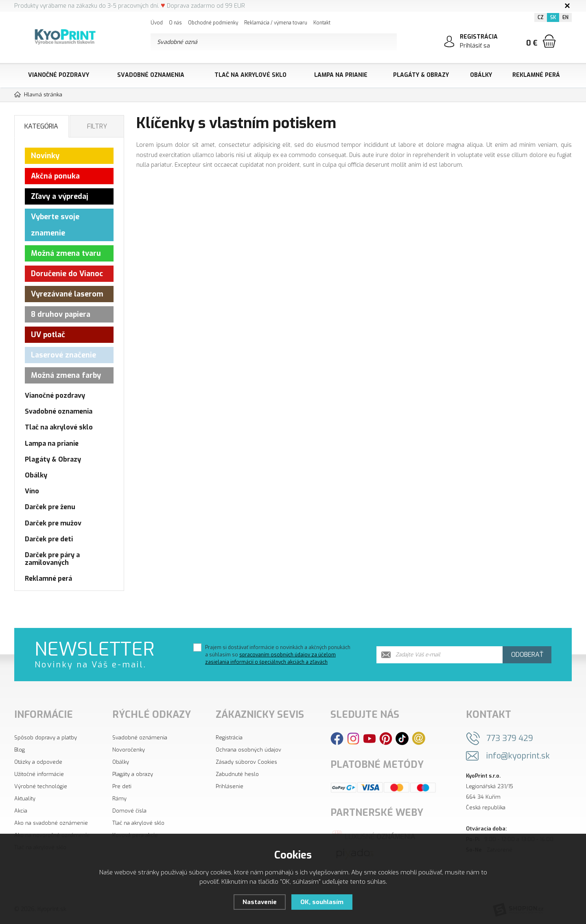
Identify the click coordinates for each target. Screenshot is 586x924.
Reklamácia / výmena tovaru (276, 23)
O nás (175, 23)
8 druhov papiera (61, 314)
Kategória (41, 126)
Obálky (481, 75)
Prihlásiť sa (475, 46)
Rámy (119, 799)
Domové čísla (129, 811)
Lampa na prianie (341, 75)
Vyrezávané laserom (67, 294)
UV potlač (48, 335)
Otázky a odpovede (38, 762)
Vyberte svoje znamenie (55, 225)
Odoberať (527, 655)
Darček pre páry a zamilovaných (52, 559)
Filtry (97, 126)
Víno (32, 491)
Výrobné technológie (41, 786)
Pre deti (122, 786)
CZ (541, 17)
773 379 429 (510, 738)
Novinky (45, 156)
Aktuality (25, 799)
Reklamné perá (536, 75)
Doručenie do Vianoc (67, 274)
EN (565, 17)
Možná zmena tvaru (66, 253)
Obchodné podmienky (213, 23)
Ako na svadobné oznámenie (51, 823)
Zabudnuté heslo (237, 774)
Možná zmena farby (66, 375)
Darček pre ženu (50, 507)
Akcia (21, 811)
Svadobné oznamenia (151, 75)
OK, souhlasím (322, 902)
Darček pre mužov (53, 523)
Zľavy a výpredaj (60, 196)
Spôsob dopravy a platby (46, 738)
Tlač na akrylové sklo (250, 75)
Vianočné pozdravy (59, 75)
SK (553, 17)
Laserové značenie (63, 355)
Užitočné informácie (39, 774)
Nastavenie (260, 902)
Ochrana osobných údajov (248, 750)
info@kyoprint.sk (518, 756)
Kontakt (322, 23)
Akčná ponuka (55, 176)
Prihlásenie (230, 786)
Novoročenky (129, 750)
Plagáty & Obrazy (421, 75)
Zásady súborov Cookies (246, 762)
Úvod (157, 23)
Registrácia (229, 738)
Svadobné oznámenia (140, 738)
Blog (20, 750)
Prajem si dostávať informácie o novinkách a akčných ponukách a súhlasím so (278, 655)
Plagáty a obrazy (133, 774)
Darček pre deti (49, 539)
